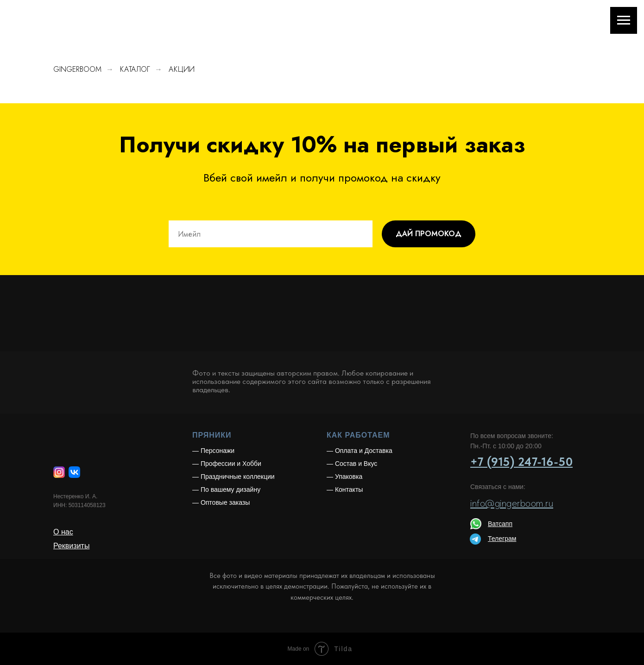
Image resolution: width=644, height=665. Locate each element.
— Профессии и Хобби (227, 464)
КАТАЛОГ (135, 69)
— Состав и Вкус (352, 464)
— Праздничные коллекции (234, 477)
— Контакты (345, 489)
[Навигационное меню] (624, 20)
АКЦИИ (182, 69)
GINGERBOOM (77, 69)
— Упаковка (344, 477)
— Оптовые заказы (221, 502)
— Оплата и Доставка (360, 451)
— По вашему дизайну (226, 489)
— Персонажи (213, 451)
